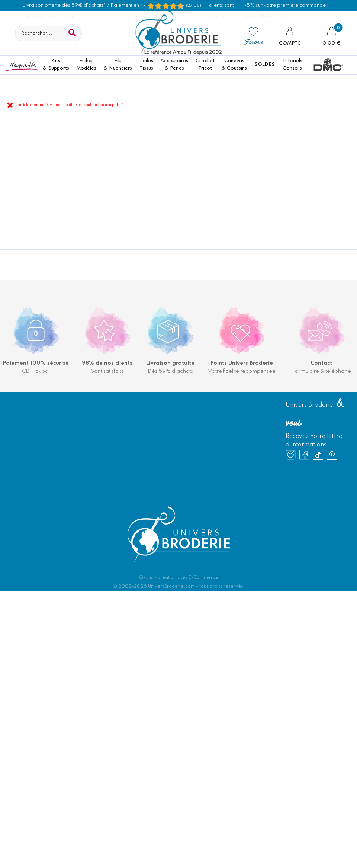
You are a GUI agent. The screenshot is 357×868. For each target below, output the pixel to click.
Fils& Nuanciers (118, 64)
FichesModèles (86, 64)
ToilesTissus (146, 64)
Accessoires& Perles (174, 64)
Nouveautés (22, 64)
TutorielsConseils (292, 64)
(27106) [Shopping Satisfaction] (194, 6)
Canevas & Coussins (234, 64)
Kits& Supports (56, 64)
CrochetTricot (205, 64)
